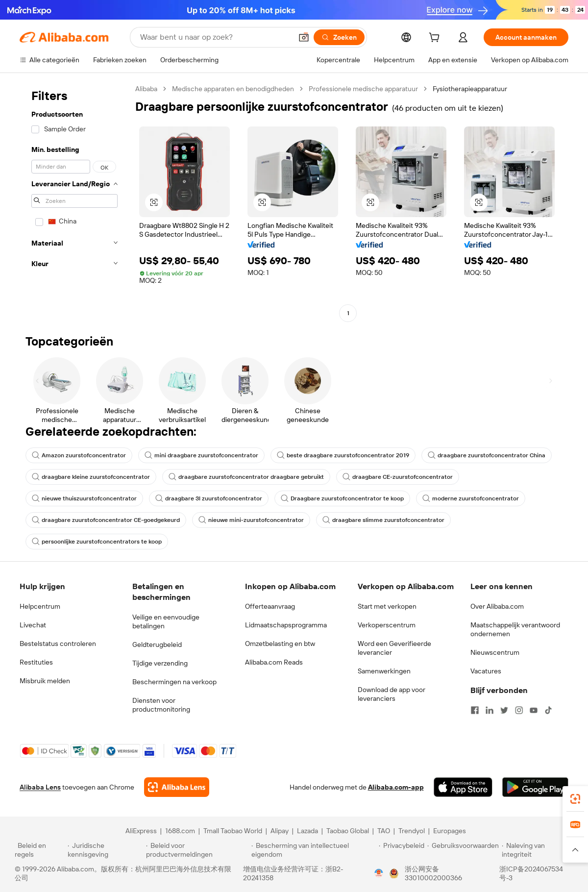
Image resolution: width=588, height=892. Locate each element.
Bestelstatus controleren (58, 644)
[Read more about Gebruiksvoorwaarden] (463, 850)
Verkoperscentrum (387, 625)
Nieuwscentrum (495, 652)
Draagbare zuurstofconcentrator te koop (342, 498)
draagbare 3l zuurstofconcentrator (209, 498)
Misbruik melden (45, 681)
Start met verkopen (387, 606)
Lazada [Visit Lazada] (307, 831)
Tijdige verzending (160, 663)
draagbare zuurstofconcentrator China (487, 455)
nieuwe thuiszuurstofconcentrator (84, 498)
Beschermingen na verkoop (174, 682)
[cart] (436, 39)
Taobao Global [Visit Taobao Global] (348, 831)
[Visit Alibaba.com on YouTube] (534, 710)
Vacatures (486, 671)
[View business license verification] (379, 873)
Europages (450, 831)
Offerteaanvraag (270, 606)
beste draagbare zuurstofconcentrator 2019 (343, 455)
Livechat (33, 625)
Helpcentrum (40, 606)
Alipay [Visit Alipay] (280, 831)
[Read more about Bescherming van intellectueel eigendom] (314, 850)
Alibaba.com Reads (274, 662)
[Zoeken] (339, 37)
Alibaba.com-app (396, 787)
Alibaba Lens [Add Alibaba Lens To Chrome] (40, 787)
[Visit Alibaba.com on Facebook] (475, 710)
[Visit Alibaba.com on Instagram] (519, 710)
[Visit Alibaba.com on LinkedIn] (490, 710)
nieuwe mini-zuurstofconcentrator (251, 520)
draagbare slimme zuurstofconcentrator (383, 520)
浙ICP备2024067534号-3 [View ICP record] (531, 873)
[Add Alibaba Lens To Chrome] (177, 787)
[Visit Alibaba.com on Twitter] (504, 710)
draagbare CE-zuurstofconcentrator (398, 477)
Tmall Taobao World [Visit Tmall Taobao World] (233, 831)
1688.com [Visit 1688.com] (180, 831)
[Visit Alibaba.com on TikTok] (548, 710)
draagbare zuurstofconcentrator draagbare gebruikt (246, 477)
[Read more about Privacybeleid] (402, 850)
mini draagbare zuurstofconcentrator (201, 455)
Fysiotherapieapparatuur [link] (470, 89)
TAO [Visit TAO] (384, 831)
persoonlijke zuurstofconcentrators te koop (97, 542)
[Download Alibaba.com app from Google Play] (535, 787)
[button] (304, 37)
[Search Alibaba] (215, 37)
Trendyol (412, 831)
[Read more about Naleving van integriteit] (538, 850)
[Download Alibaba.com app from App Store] (463, 787)
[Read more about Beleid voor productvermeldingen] (197, 850)
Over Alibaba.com (497, 606)
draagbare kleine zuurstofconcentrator (91, 477)
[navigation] (74, 202)
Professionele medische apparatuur (363, 89)
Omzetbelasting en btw (280, 644)
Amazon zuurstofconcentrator (79, 455)
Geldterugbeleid (157, 644)
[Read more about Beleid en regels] (40, 850)
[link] (575, 799)
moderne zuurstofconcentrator (471, 498)
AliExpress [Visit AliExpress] (141, 831)
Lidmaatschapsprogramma (286, 625)
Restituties (36, 662)
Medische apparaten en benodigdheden (233, 89)
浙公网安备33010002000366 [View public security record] (433, 873)
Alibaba (146, 89)
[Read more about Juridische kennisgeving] (105, 850)
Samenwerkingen (384, 671)
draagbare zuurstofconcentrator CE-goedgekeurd (106, 520)
